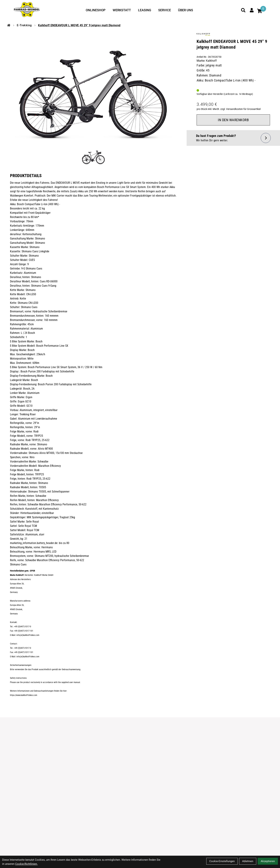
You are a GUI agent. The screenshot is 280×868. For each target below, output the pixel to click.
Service (165, 10)
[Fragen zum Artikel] (233, 138)
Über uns (186, 10)
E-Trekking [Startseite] (24, 25)
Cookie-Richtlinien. (26, 864)
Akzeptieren (268, 861)
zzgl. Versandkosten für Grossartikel (240, 109)
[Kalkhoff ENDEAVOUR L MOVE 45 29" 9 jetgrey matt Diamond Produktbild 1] (93, 156)
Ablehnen (248, 861)
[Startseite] (9, 25)
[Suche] (243, 10)
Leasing (145, 10)
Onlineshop (96, 10)
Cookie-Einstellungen (222, 861)
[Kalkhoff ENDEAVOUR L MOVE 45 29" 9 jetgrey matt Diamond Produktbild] (93, 87)
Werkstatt (122, 10)
